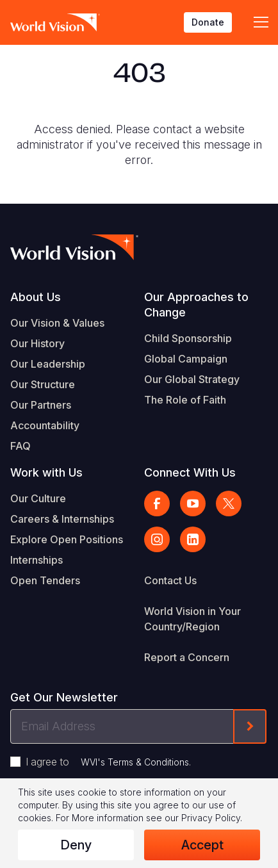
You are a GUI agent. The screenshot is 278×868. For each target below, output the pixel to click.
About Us (36, 297)
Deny (76, 845)
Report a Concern (187, 657)
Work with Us (46, 472)
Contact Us (170, 580)
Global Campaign (186, 359)
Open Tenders (45, 580)
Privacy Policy (211, 818)
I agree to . (108, 762)
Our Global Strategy (192, 379)
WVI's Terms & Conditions (135, 762)
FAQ (20, 446)
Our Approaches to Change (196, 305)
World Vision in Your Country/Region (192, 619)
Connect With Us (190, 472)
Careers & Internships (62, 519)
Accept (202, 845)
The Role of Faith (185, 400)
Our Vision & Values (57, 323)
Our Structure (43, 384)
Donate (208, 22)
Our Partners (41, 405)
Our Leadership (48, 364)
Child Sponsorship (188, 338)
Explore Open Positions (67, 539)
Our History (37, 343)
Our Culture (38, 498)
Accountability (45, 425)
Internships (37, 560)
